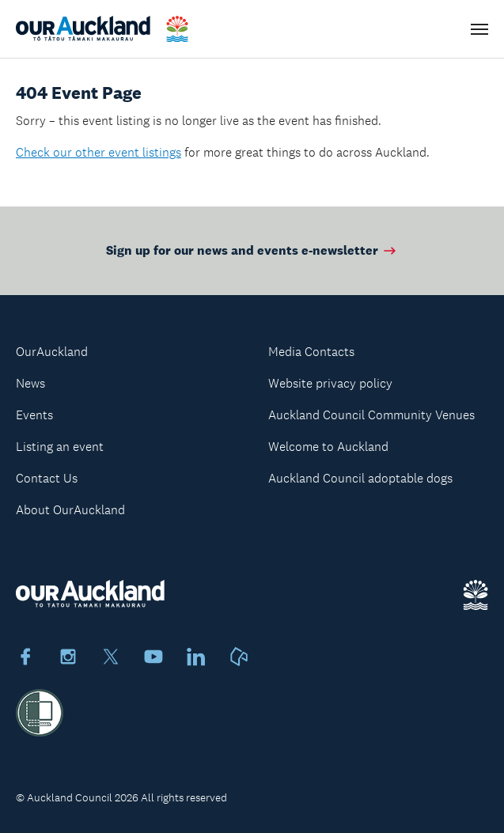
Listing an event (60, 447)
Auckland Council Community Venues (371, 415)
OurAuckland (52, 352)
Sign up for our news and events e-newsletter (252, 250)
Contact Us (47, 478)
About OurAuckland (70, 510)
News (30, 383)
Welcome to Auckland (328, 447)
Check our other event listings (99, 152)
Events (34, 415)
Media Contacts (311, 352)
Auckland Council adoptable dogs (360, 478)
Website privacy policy (330, 383)
